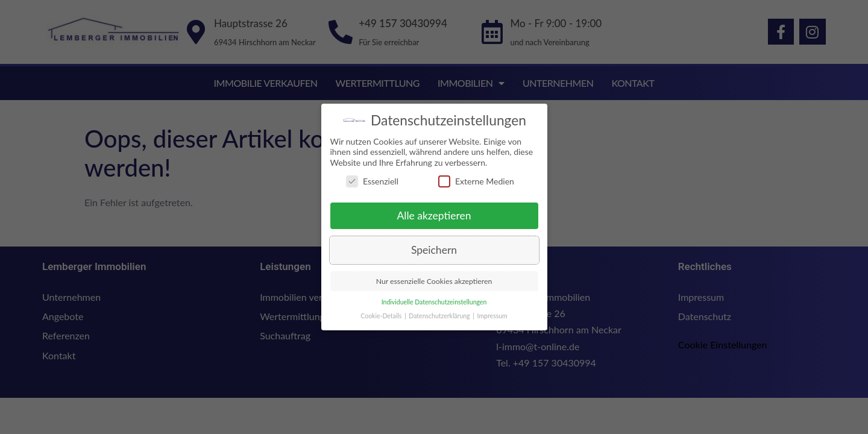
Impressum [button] (492, 316)
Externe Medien (476, 181)
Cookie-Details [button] (381, 316)
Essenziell (372, 181)
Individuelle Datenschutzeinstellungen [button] (434, 302)
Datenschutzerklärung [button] (439, 316)
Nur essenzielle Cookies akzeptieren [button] (434, 281)
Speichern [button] (433, 250)
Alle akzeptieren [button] (434, 215)
